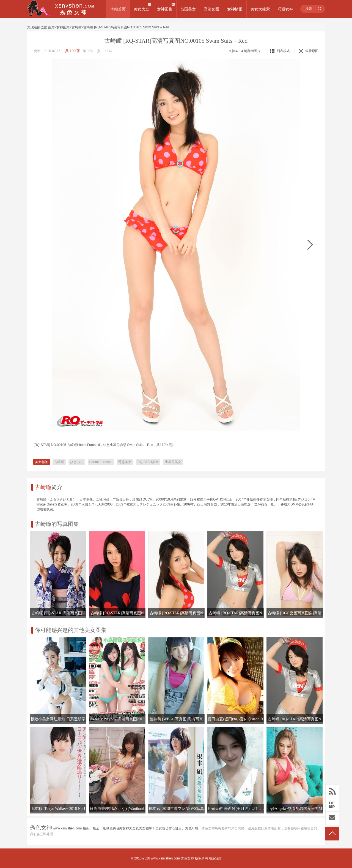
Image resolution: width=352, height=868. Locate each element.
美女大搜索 (260, 9)
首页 (51, 27)
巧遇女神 (285, 9)
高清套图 (211, 9)
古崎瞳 (76, 27)
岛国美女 (188, 9)
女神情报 (235, 9)
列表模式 (283, 51)
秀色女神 (187, 858)
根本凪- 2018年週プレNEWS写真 (176, 809)
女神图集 (165, 9)
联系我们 (215, 858)
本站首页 (118, 9)
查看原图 (309, 51)
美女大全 (141, 9)
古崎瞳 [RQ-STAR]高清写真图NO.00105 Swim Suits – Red (126, 27)
